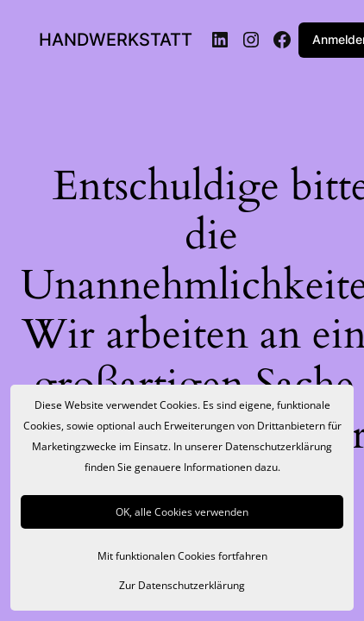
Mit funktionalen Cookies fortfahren (182, 556)
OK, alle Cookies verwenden (182, 512)
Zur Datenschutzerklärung (182, 585)
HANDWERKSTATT (116, 40)
